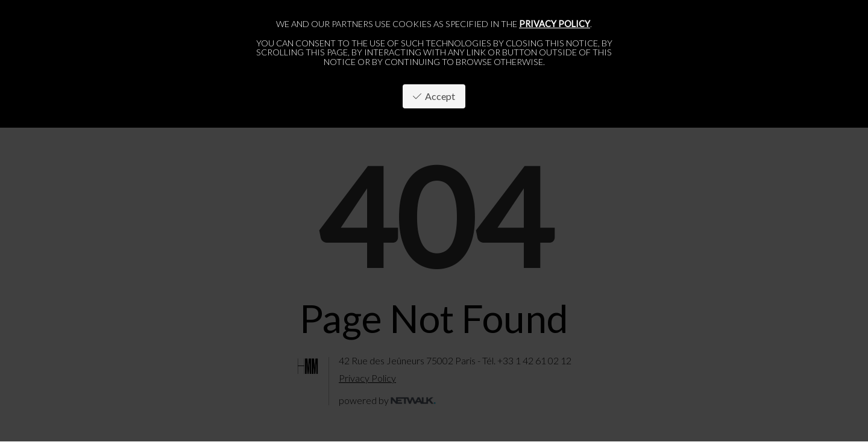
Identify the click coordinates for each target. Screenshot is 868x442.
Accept (434, 96)
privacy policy (555, 24)
